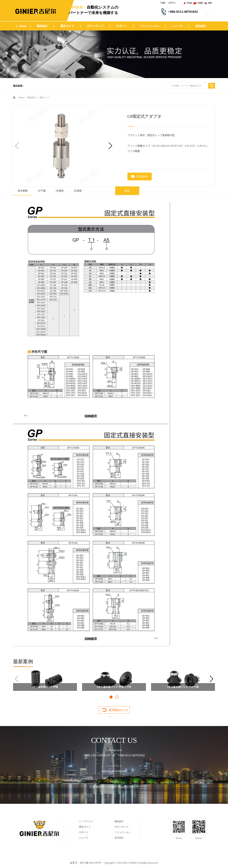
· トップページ (85, 821)
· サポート (83, 832)
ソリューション (149, 26)
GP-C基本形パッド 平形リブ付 (114, 687)
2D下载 (42, 191)
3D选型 (78, 191)
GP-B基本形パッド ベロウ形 (183, 687)
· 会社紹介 (119, 838)
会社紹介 (201, 26)
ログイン (172, 3)
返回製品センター (118, 711)
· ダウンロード (121, 827)
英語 (210, 3)
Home (23, 26)
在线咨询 (142, 176)
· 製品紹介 (119, 821)
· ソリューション (122, 832)
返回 (127, 191)
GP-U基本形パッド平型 (45, 687)
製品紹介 (42, 26)
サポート (122, 26)
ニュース (177, 26)
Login (163, 3)
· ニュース (83, 838)
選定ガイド (67, 26)
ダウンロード (95, 26)
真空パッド (45, 98)
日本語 (189, 3)
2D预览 (60, 191)
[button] (110, 146)
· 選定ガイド (84, 827)
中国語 (200, 3)
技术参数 (23, 191)
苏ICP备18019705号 (91, 863)
